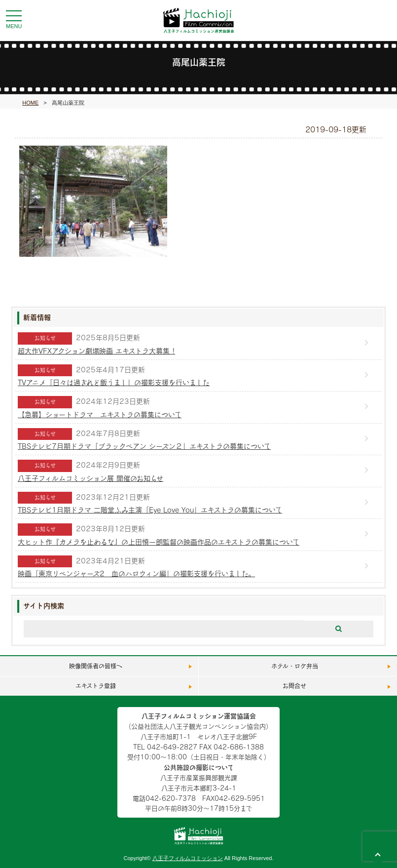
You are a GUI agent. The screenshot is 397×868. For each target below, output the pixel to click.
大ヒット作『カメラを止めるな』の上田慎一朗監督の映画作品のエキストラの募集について (159, 542)
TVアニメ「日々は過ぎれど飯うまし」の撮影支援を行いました (114, 382)
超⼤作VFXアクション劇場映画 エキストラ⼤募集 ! (96, 351)
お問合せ (294, 686)
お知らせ (45, 338)
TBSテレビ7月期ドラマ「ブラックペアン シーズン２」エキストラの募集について (144, 446)
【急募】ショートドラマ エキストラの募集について (100, 414)
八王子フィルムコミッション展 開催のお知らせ (90, 478)
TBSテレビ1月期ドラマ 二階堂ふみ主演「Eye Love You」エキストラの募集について (150, 510)
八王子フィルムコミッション (188, 858)
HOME (30, 103)
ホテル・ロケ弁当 (295, 666)
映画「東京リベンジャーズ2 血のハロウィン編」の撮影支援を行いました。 (136, 573)
